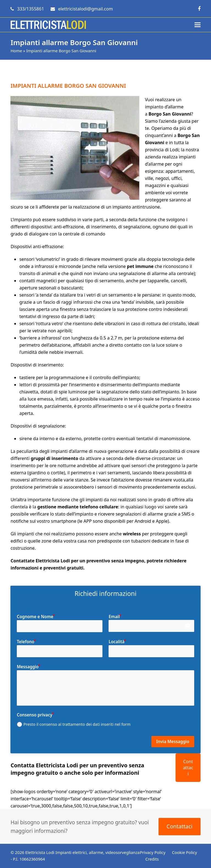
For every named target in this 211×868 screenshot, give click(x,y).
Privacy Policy (153, 852)
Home (16, 51)
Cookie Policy (184, 852)
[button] (198, 25)
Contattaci (188, 768)
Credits (152, 859)
